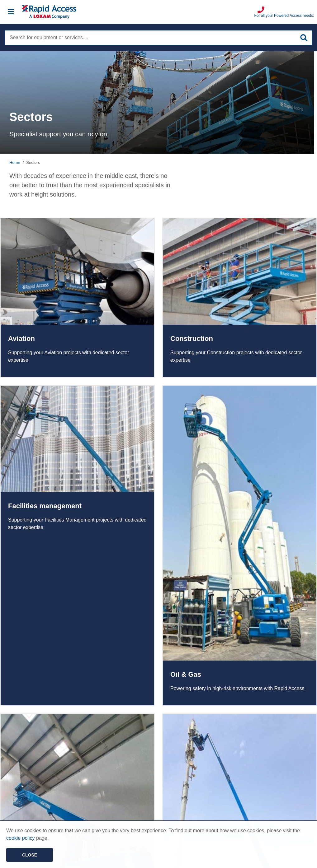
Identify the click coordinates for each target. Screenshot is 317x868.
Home (15, 162)
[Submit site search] (304, 38)
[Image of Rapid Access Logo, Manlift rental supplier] (138, 12)
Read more (77, 298)
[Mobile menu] (11, 12)
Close (30, 855)
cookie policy (21, 838)
